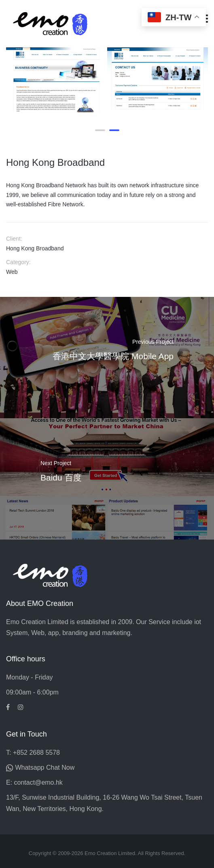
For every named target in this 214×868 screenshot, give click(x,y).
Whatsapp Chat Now (45, 767)
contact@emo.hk (38, 782)
